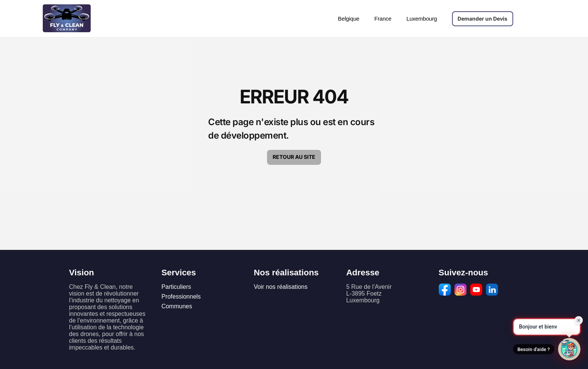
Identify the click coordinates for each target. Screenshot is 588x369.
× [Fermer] (579, 320)
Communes (177, 306)
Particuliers (176, 287)
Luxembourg (422, 19)
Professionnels (181, 297)
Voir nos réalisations (281, 287)
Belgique (349, 19)
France (383, 19)
